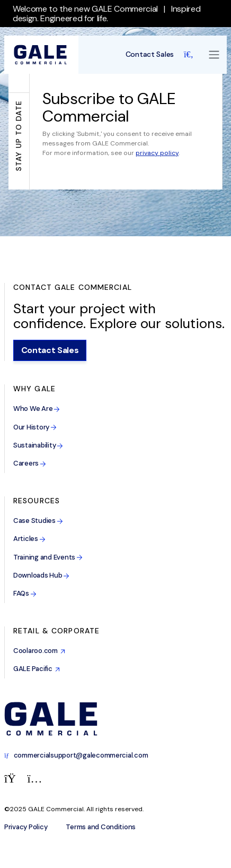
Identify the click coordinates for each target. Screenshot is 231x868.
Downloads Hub (41, 575)
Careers (30, 463)
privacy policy (157, 153)
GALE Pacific (36, 669)
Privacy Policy (26, 827)
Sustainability (38, 445)
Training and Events (48, 557)
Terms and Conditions (101, 827)
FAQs (25, 593)
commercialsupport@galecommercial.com (76, 755)
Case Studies (38, 521)
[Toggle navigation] (214, 55)
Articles (29, 539)
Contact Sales (150, 54)
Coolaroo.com (39, 651)
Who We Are (37, 409)
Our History (35, 427)
